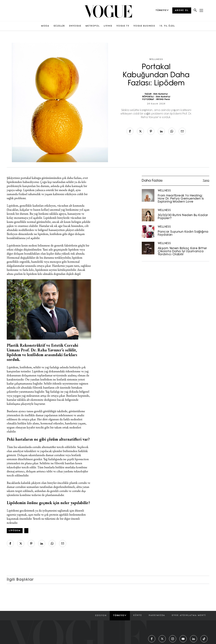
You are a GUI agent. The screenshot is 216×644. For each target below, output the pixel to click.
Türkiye (120, 615)
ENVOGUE (75, 26)
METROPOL (93, 26)
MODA (45, 26)
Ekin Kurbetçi (160, 94)
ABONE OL (182, 10)
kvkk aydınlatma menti (189, 615)
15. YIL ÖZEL (167, 26)
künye (138, 615)
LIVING (108, 26)
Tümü (206, 181)
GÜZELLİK (59, 26)
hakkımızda (157, 615)
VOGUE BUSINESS (144, 26)
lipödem (15, 531)
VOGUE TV (123, 26)
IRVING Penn (163, 100)
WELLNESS (156, 59)
